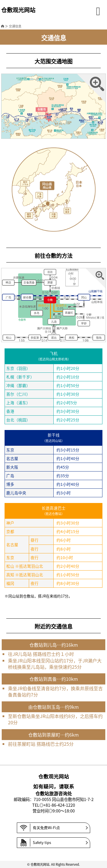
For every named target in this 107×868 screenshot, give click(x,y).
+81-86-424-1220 (59, 805)
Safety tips (36, 843)
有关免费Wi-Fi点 (40, 828)
